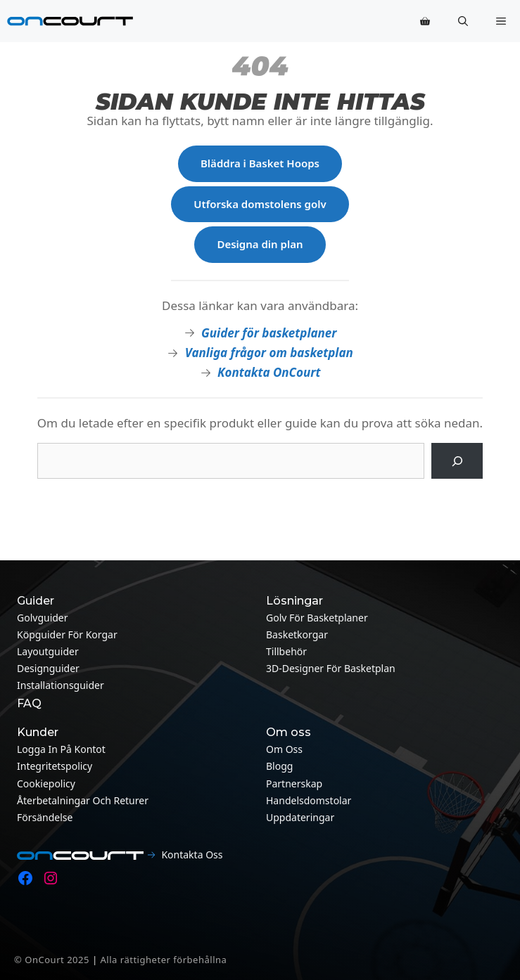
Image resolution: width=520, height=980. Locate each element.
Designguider (48, 668)
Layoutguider (48, 651)
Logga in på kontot (61, 749)
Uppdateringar (300, 817)
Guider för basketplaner (269, 333)
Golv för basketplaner (317, 618)
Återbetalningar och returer (83, 800)
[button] (463, 21)
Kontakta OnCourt (269, 372)
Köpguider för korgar (67, 634)
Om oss (284, 749)
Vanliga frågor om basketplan (269, 353)
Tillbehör (286, 651)
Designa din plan (260, 244)
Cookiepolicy (46, 784)
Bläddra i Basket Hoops (260, 163)
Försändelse (45, 817)
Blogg (279, 766)
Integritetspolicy (55, 766)
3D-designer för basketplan (331, 668)
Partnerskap (294, 784)
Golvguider (43, 618)
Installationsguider (61, 685)
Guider (36, 601)
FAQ (29, 703)
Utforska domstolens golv (260, 204)
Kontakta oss (192, 855)
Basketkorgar (297, 634)
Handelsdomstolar (309, 800)
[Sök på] (457, 461)
